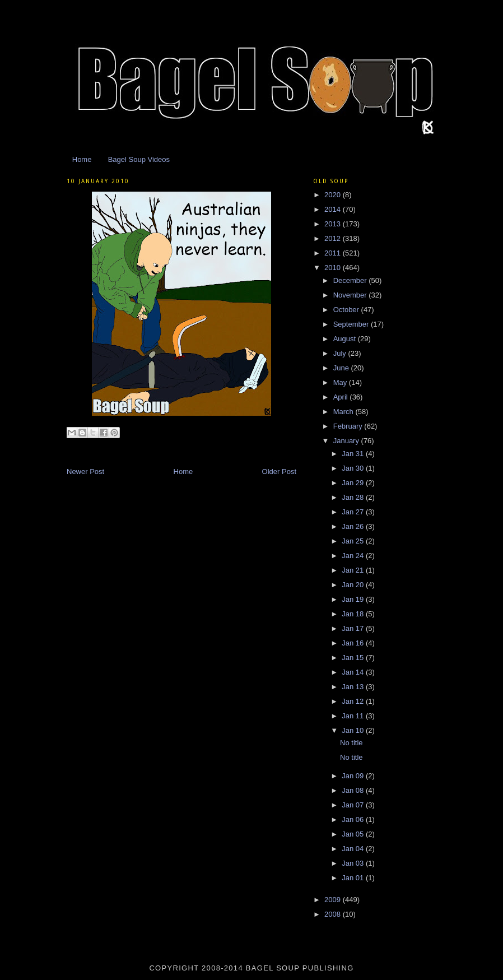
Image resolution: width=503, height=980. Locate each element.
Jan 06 (354, 819)
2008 (334, 914)
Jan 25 (354, 541)
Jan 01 (354, 878)
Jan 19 (354, 599)
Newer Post (85, 472)
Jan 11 (354, 716)
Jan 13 (354, 687)
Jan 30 (354, 468)
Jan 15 (354, 658)
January (347, 441)
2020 (334, 195)
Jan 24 (354, 556)
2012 (334, 238)
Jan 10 (354, 730)
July (341, 353)
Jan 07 (354, 805)
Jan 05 (354, 834)
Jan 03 (354, 863)
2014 (334, 209)
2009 (334, 900)
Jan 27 (354, 512)
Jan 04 (354, 849)
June (342, 368)
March (344, 412)
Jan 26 (354, 526)
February (349, 426)
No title (351, 743)
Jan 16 (354, 643)
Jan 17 (354, 628)
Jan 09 (354, 776)
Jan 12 (354, 701)
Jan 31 (354, 454)
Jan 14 (354, 672)
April (342, 397)
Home (82, 159)
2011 (334, 253)
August (346, 339)
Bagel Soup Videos (139, 159)
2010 (334, 268)
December (351, 280)
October (347, 310)
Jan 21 (354, 570)
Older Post (279, 472)
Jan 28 (354, 497)
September (352, 324)
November (351, 295)
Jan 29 (354, 483)
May (341, 382)
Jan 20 (354, 585)
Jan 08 (354, 790)
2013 (334, 224)
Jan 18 (354, 614)
